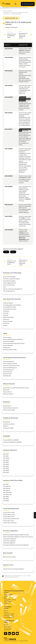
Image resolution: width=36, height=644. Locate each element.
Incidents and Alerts (9, 424)
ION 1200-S (6, 458)
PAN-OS (9, 11)
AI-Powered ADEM (8, 341)
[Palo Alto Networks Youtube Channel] (17, 635)
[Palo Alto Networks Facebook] (6, 635)
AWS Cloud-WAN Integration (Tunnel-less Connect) (18, 537)
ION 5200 (6, 466)
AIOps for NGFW (8, 303)
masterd (23, 178)
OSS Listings (8, 602)
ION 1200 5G (7, 488)
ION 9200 (6, 472)
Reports (5, 426)
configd (21, 233)
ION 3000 (6, 462)
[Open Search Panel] (16, 4)
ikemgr (23, 218)
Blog (5, 598)
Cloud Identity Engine (9, 281)
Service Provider (8, 321)
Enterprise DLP (7, 374)
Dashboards (7, 422)
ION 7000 (6, 468)
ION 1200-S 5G (7, 494)
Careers (6, 612)
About (6, 610)
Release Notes (8, 576)
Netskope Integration (9, 543)
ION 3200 (6, 464)
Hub (4, 287)
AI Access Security (8, 370)
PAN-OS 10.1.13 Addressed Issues (12, 14)
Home (4, 11)
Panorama (6, 319)
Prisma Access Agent (9, 410)
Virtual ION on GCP (9, 517)
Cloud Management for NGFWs (12, 305)
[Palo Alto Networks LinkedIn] (10, 635)
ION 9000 (6, 470)
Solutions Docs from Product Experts (14, 569)
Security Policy (7, 392)
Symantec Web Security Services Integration (16, 545)
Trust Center (8, 626)
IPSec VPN (6, 390)
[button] (35, 515)
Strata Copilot (28, 4)
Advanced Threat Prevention (11, 366)
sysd (27, 181)
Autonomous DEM (8, 428)
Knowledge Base (9, 617)
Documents (7, 630)
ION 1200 (6, 456)
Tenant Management (9, 291)
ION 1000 (6, 454)
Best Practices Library (9, 557)
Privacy (6, 624)
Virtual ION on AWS (9, 513)
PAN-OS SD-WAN (8, 317)
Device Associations (9, 285)
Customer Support (9, 614)
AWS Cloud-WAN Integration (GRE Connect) (16, 535)
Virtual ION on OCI (8, 521)
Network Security (18, 576)
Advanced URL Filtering (10, 364)
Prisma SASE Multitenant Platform (13, 339)
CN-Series (6, 311)
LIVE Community (9, 616)
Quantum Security (8, 394)
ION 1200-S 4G (7, 492)
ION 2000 (6, 460)
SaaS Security (7, 376)
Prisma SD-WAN (8, 345)
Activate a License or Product (11, 279)
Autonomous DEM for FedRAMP (12, 442)
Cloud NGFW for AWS (10, 307)
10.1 (24, 576)
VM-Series (6, 323)
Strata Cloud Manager (9, 277)
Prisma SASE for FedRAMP (11, 440)
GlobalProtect (7, 406)
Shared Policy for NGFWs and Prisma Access (16, 388)
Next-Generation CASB (10, 350)
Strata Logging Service (10, 283)
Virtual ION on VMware (10, 523)
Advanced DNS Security (10, 368)
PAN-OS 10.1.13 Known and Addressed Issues (16, 12)
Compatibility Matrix (10, 600)
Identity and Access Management (13, 289)
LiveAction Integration (9, 541)
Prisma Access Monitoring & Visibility (14, 343)
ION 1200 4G (7, 486)
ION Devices (7, 348)
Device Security (8, 372)
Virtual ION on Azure (9, 515)
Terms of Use (8, 628)
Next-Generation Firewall (11, 577)
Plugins (5, 325)
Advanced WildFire (9, 361)
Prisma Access (7, 337)
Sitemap (6, 603)
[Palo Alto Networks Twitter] (14, 635)
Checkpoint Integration (10, 539)
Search (6, 596)
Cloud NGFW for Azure (10, 309)
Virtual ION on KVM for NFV (11, 519)
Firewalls (6, 313)
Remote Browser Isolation (11, 408)
